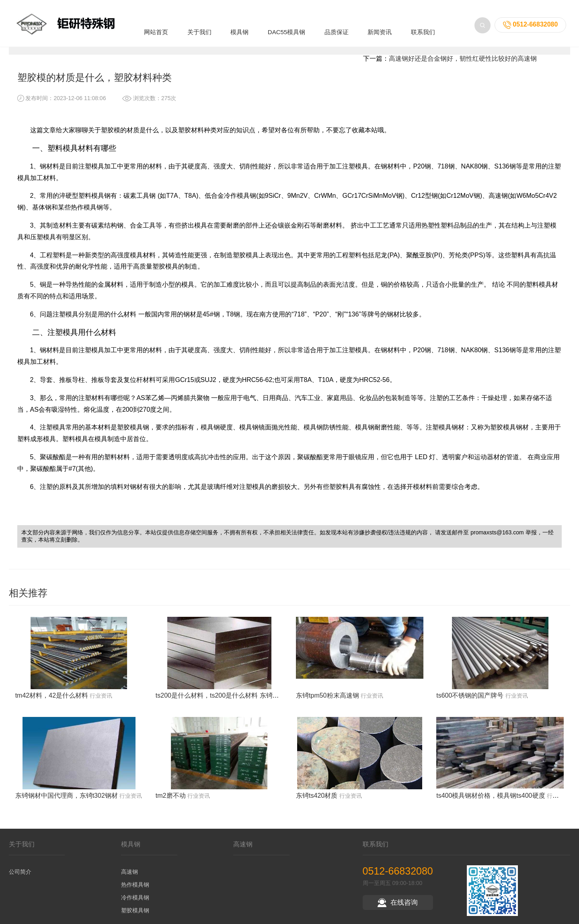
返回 (542, 48)
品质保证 (337, 22)
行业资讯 (113, 48)
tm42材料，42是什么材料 (52, 702)
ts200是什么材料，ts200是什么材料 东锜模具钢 (224, 702)
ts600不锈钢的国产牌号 (470, 702)
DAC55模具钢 (286, 22)
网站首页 (156, 22)
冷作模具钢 (135, 904)
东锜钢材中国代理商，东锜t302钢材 (67, 803)
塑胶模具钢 (135, 917)
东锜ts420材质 (317, 803)
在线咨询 (398, 909)
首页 (61, 48)
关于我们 (199, 22)
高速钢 (129, 879)
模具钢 (239, 22)
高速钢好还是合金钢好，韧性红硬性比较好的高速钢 (463, 65)
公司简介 (20, 879)
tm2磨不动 (171, 803)
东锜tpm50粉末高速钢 (327, 702)
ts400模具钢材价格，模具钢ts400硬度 (491, 803)
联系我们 (423, 22)
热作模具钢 (135, 891)
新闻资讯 (380, 22)
